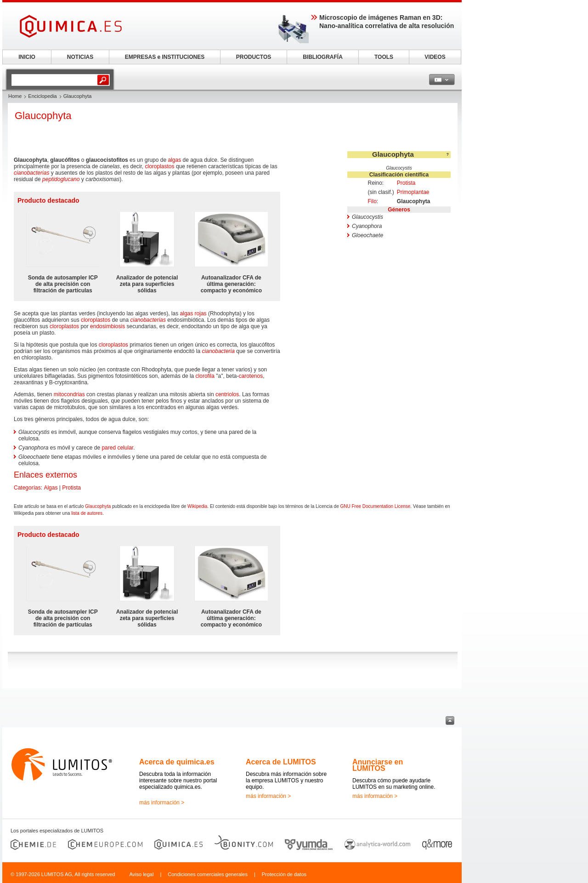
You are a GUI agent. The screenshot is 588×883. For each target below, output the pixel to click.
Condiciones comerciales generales (208, 874)
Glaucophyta (98, 506)
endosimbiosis (107, 326)
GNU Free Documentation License (375, 506)
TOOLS (384, 57)
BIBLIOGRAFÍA (323, 57)
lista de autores (87, 513)
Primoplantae (413, 192)
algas (174, 160)
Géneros (399, 210)
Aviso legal (141, 874)
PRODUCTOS (254, 57)
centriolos (227, 394)
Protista (406, 183)
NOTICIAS (80, 57)
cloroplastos (160, 166)
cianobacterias (31, 173)
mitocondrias (69, 394)
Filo (372, 201)
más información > (162, 803)
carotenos (251, 376)
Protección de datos (284, 874)
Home (15, 96)
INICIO (27, 57)
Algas (51, 488)
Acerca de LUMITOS (281, 762)
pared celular (117, 448)
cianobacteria (218, 351)
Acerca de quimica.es (177, 762)
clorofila (205, 376)
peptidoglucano (61, 179)
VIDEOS (435, 57)
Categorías (27, 488)
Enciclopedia (42, 96)
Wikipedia (197, 506)
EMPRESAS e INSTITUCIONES (165, 57)
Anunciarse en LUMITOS (378, 765)
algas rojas (193, 313)
